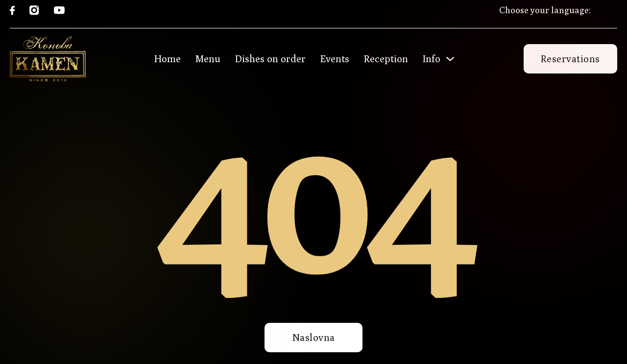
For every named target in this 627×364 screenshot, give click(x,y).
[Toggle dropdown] (450, 59)
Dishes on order (270, 59)
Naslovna (314, 337)
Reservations (570, 59)
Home (168, 59)
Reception (386, 59)
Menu (208, 59)
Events (335, 59)
